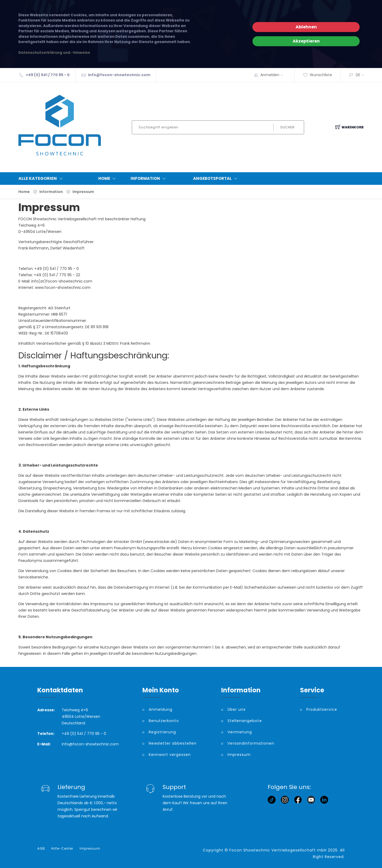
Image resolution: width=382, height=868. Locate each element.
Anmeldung (161, 709)
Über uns (237, 709)
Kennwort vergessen (170, 755)
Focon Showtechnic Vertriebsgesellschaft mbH (278, 850)
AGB (41, 849)
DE (358, 75)
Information (149, 179)
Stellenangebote (245, 721)
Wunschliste (318, 75)
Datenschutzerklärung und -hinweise (54, 53)
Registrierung (162, 732)
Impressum (83, 192)
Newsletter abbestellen (173, 743)
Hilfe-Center (62, 849)
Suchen (287, 127)
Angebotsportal (216, 179)
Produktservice (322, 709)
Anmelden (273, 75)
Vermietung (240, 732)
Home (108, 179)
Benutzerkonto (164, 721)
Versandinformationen (251, 743)
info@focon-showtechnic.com (119, 75)
